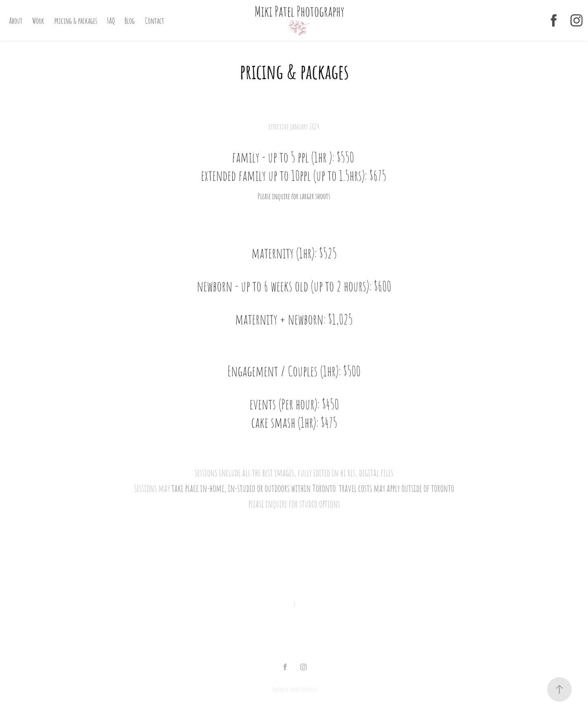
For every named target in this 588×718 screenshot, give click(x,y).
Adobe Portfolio (304, 689)
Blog (130, 20)
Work (38, 20)
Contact (155, 20)
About (16, 20)
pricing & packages (76, 20)
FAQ (111, 20)
